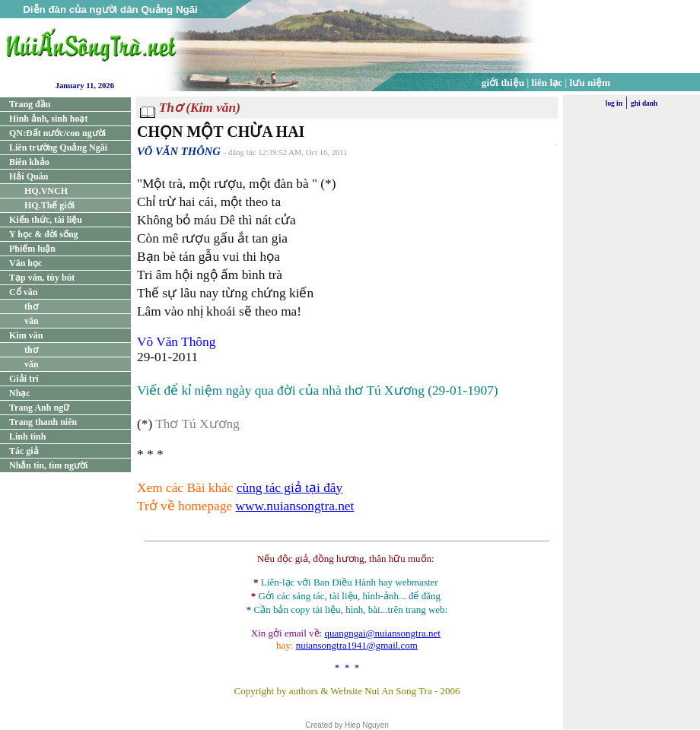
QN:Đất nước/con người (57, 133)
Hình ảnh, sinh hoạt (48, 119)
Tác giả (24, 451)
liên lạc (547, 83)
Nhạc (20, 393)
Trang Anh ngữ (39, 408)
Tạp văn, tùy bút (42, 278)
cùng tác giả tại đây (290, 488)
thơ (31, 306)
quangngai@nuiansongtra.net (382, 633)
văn (32, 321)
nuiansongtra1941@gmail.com (357, 645)
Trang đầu (30, 104)
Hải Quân (29, 176)
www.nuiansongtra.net (295, 506)
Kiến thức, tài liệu (46, 220)
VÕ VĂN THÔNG (179, 151)
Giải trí (24, 379)
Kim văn (26, 335)
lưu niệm (590, 83)
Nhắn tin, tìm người (48, 465)
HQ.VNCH (46, 191)
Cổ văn (23, 292)
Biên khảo (29, 162)
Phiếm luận (32, 249)
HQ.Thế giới (49, 205)
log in (614, 103)
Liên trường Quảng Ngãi (58, 148)
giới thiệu (503, 83)
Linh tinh (27, 436)
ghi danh (644, 103)
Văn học (25, 263)
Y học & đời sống (44, 234)
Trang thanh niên (43, 422)
